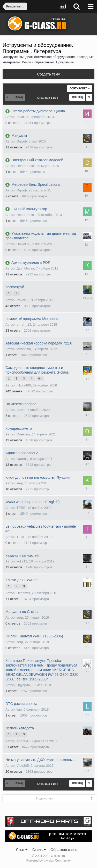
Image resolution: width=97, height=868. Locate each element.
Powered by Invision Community (48, 861)
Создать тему (49, 74)
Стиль (39, 850)
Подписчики (45, 798)
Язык (22, 850)
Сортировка (80, 89)
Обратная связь (64, 850)
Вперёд (77, 97)
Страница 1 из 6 (48, 98)
